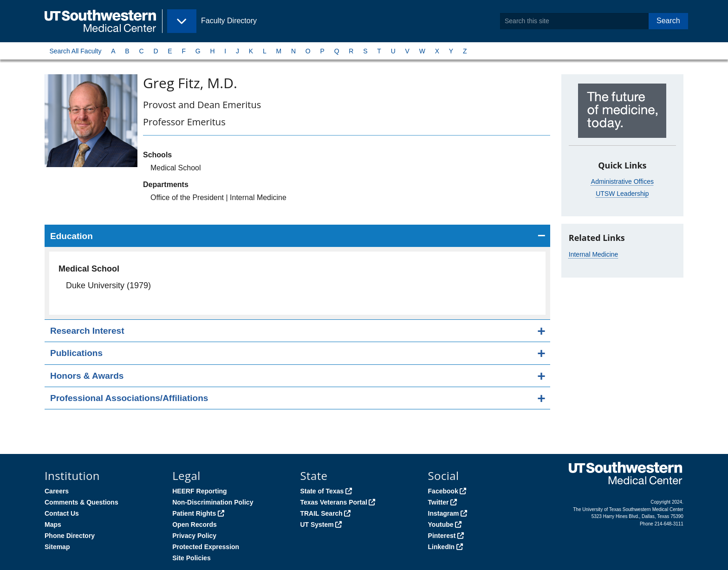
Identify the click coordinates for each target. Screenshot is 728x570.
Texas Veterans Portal (333, 502)
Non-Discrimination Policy (213, 502)
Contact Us (62, 513)
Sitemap (57, 547)
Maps (53, 525)
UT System (317, 525)
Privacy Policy (194, 536)
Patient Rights (194, 513)
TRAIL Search (321, 513)
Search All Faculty (75, 51)
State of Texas (322, 491)
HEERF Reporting (199, 491)
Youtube (441, 525)
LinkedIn (442, 547)
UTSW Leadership (622, 194)
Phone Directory (70, 536)
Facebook (443, 491)
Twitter (439, 502)
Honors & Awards (87, 376)
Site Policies (191, 558)
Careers (57, 491)
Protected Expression (206, 547)
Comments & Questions (81, 502)
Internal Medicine (594, 254)
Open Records (195, 525)
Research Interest (87, 331)
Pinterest (442, 536)
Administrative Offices (622, 181)
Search (668, 21)
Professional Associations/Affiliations (129, 398)
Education (71, 236)
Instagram (444, 513)
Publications (76, 353)
